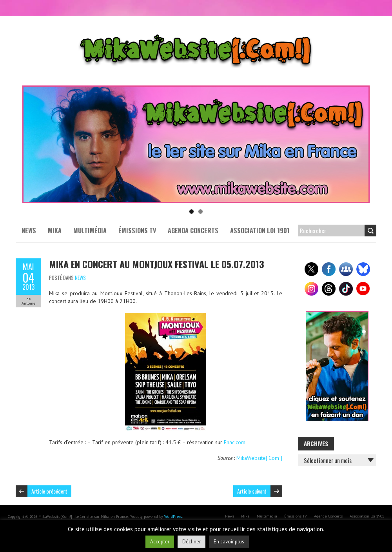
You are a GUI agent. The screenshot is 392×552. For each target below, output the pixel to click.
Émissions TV (137, 231)
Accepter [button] (160, 542)
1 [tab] (191, 212)
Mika (55, 231)
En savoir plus (229, 542)
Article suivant (252, 491)
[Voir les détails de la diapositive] (196, 144)
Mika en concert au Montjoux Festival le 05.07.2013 (157, 264)
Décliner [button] (191, 542)
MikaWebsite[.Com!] (259, 458)
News (29, 231)
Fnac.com (235, 442)
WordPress (173, 517)
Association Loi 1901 (260, 231)
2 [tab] (201, 212)
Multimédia (90, 231)
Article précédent (49, 491)
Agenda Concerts (193, 231)
